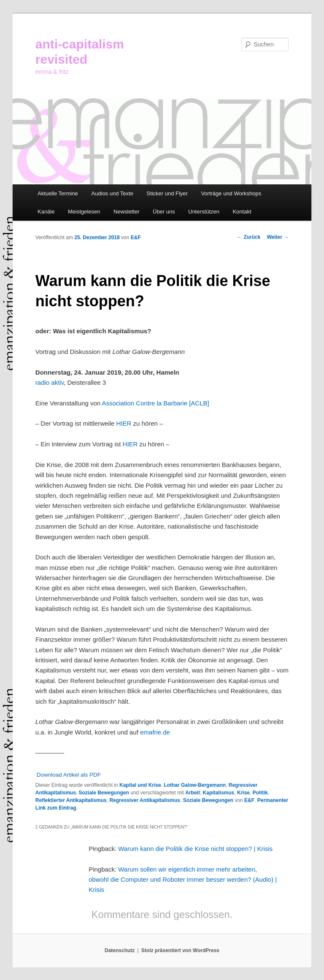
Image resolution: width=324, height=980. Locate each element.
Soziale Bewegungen (104, 793)
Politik (260, 793)
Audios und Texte (112, 193)
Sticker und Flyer (167, 193)
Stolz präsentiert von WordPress (180, 950)
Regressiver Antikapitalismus (145, 800)
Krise (243, 793)
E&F (136, 238)
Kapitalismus (219, 793)
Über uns (164, 212)
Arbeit (193, 793)
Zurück (249, 237)
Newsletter (126, 212)
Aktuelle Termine (58, 193)
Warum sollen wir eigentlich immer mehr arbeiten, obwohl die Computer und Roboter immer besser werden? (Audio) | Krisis (183, 880)
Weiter (278, 237)
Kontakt (242, 212)
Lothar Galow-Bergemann (195, 785)
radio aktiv (50, 382)
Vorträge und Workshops (231, 193)
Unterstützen (204, 212)
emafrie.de (155, 732)
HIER (124, 423)
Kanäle (46, 212)
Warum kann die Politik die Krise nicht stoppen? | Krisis (195, 849)
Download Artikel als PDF (69, 775)
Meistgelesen (84, 212)
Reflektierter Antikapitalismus (71, 800)
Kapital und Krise (140, 785)
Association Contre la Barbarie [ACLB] (155, 403)
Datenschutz (120, 950)
